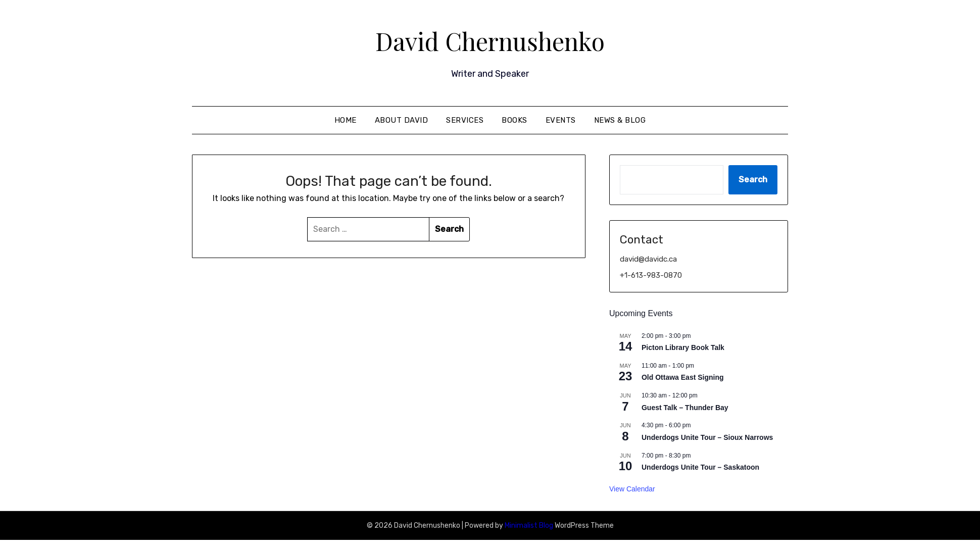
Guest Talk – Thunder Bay (685, 407)
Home (346, 120)
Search (753, 179)
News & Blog (620, 120)
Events (561, 120)
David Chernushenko (490, 41)
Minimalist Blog (529, 525)
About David (402, 120)
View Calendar (632, 488)
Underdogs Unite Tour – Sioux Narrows (707, 437)
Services (465, 120)
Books (514, 120)
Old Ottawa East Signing (683, 377)
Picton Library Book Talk (683, 347)
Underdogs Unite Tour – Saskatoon (700, 467)
